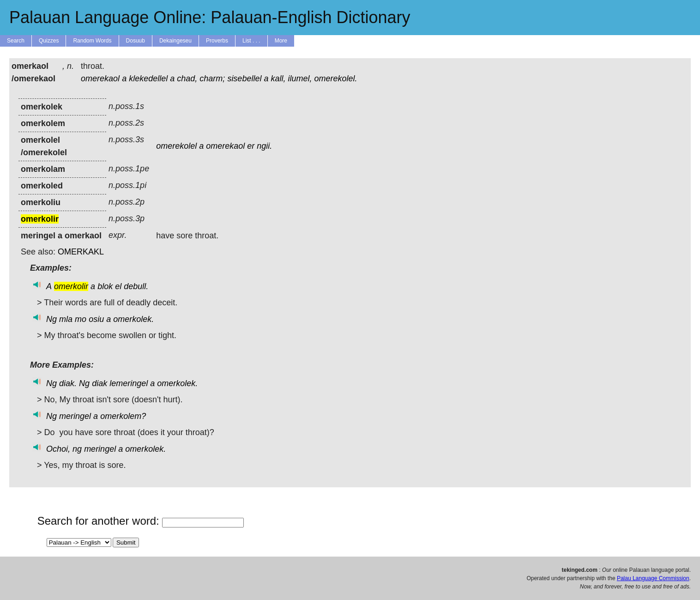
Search (16, 41)
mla (66, 319)
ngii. (264, 146)
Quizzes (49, 41)
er (251, 146)
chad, (187, 79)
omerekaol (100, 79)
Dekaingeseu (175, 41)
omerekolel (176, 146)
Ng (51, 319)
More (281, 41)
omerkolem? (123, 416)
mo (81, 319)
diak (100, 383)
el (118, 286)
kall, (278, 79)
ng (77, 449)
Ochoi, (58, 449)
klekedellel (148, 79)
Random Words (92, 41)
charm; (212, 79)
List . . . (251, 41)
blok (105, 286)
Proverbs (217, 41)
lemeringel (129, 383)
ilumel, (300, 79)
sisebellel (244, 79)
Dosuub (136, 41)
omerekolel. (336, 79)
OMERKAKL (81, 252)
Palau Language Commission (653, 578)
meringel (75, 416)
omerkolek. (133, 319)
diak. (68, 383)
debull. (136, 286)
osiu (96, 319)
